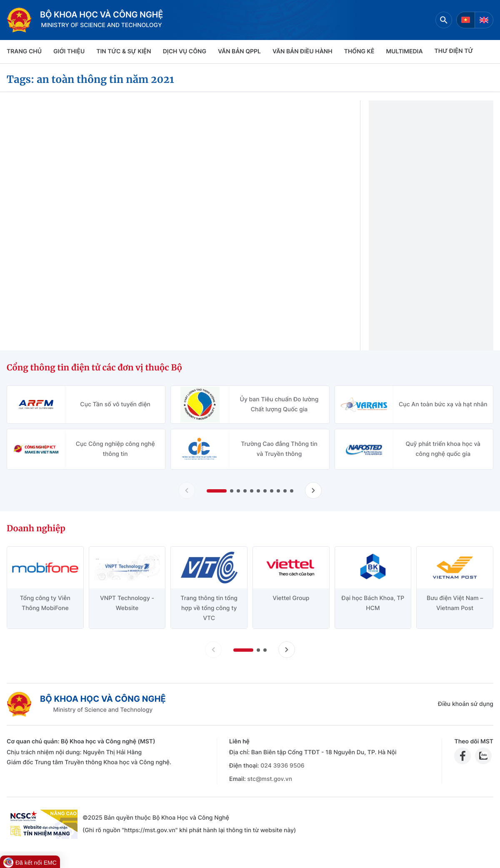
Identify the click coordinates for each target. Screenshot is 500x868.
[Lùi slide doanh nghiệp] (213, 650)
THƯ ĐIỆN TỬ (454, 51)
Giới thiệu (69, 51)
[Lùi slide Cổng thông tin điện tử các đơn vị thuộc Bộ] (187, 490)
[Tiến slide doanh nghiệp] (287, 650)
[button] (217, 491)
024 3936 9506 (282, 766)
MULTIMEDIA (405, 51)
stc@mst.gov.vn (270, 779)
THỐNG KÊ (359, 51)
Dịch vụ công (185, 51)
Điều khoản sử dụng (466, 704)
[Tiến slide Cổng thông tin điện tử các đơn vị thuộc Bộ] (313, 490)
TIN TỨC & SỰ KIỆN (124, 51)
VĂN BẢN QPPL (239, 51)
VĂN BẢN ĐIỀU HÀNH (302, 51)
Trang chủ (24, 51)
